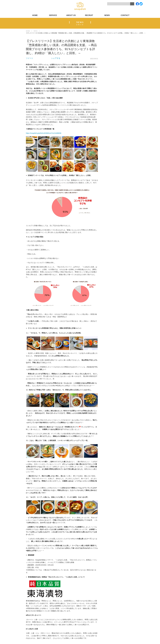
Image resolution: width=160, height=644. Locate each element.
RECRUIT (89, 15)
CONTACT (125, 15)
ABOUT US (71, 15)
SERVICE (53, 15)
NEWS (107, 15)
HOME (35, 15)
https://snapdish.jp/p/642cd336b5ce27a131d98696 (44, 133)
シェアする (56, 58)
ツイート (30, 58)
